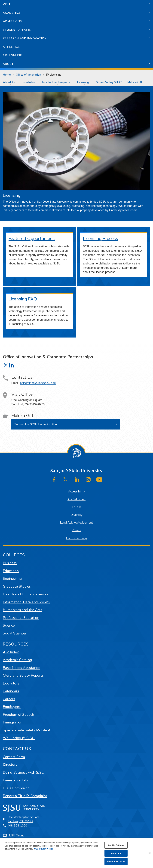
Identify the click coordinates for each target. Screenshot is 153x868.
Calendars (11, 691)
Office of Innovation (28, 75)
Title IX (77, 507)
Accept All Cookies (116, 861)
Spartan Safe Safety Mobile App (29, 730)
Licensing (83, 82)
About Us (9, 82)
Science (9, 625)
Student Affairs (17, 30)
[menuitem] (10, 82)
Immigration (13, 722)
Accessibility (77, 492)
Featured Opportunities (32, 239)
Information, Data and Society (27, 602)
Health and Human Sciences (25, 594)
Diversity (76, 515)
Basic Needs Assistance (21, 668)
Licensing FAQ (23, 299)
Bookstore (11, 683)
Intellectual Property (56, 82)
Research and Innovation (25, 38)
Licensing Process (101, 239)
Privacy (76, 530)
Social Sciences (15, 633)
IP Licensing (54, 75)
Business (10, 563)
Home (7, 75)
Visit (7, 4)
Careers (9, 699)
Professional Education (21, 618)
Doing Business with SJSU (24, 772)
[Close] (150, 853)
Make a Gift (135, 82)
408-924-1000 (17, 826)
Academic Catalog (17, 660)
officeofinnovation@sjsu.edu (38, 383)
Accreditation (76, 499)
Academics (12, 13)
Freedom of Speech (18, 715)
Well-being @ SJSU (19, 738)
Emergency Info (15, 780)
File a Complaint (16, 788)
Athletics (11, 47)
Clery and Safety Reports (23, 675)
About (8, 64)
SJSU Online (12, 55)
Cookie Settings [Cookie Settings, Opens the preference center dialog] (116, 845)
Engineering (12, 579)
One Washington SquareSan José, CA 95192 (23, 819)
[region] (76, 853)
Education (11, 571)
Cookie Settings (77, 538)
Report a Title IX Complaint (25, 796)
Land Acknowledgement (76, 523)
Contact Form (14, 757)
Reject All (116, 853)
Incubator (29, 82)
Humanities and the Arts (22, 610)
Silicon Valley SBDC (109, 82)
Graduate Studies (17, 586)
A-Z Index (11, 652)
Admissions (12, 21)
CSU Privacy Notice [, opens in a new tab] (44, 849)
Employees (12, 707)
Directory (10, 765)
